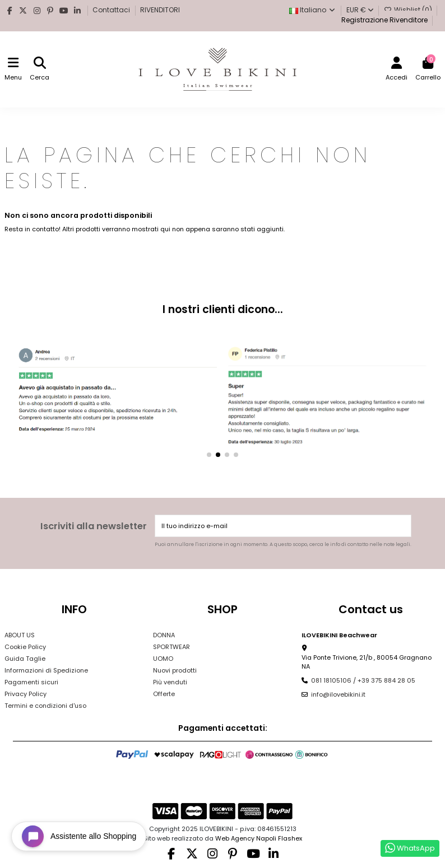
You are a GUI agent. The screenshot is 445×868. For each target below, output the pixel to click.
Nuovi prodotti (175, 670)
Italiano (313, 10)
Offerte (164, 694)
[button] (209, 455)
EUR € (360, 10)
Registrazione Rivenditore (384, 20)
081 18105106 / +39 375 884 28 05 (363, 680)
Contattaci (112, 10)
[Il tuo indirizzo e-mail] (274, 526)
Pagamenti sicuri (31, 682)
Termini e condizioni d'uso (45, 706)
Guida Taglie (25, 659)
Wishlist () (409, 10)
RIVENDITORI (160, 10)
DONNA (164, 635)
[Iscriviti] (402, 526)
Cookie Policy (25, 647)
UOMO (163, 659)
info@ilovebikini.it (338, 694)
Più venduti (170, 682)
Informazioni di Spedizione (46, 670)
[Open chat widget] (79, 836)
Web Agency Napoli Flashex (259, 838)
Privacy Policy (26, 694)
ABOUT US (20, 635)
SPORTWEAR (171, 647)
